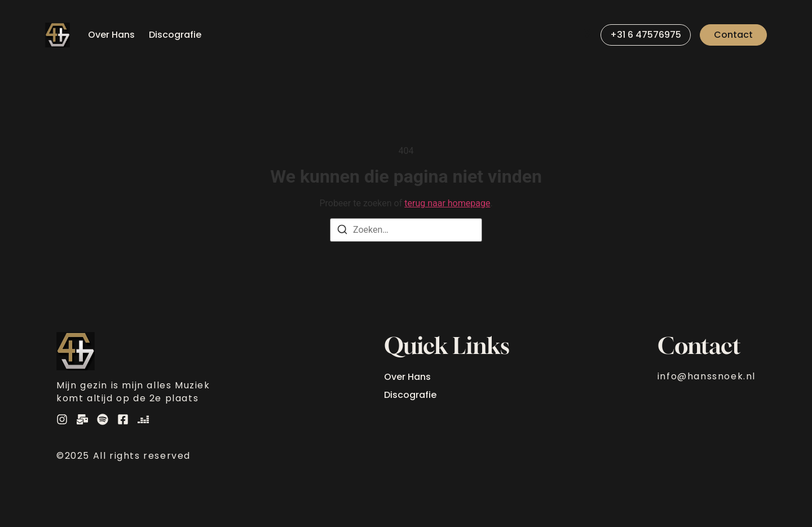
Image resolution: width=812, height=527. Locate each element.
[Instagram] (62, 419)
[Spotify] (103, 419)
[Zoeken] (342, 231)
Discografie (175, 35)
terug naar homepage (447, 203)
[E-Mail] (82, 419)
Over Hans (111, 35)
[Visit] (587, 35)
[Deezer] (143, 419)
